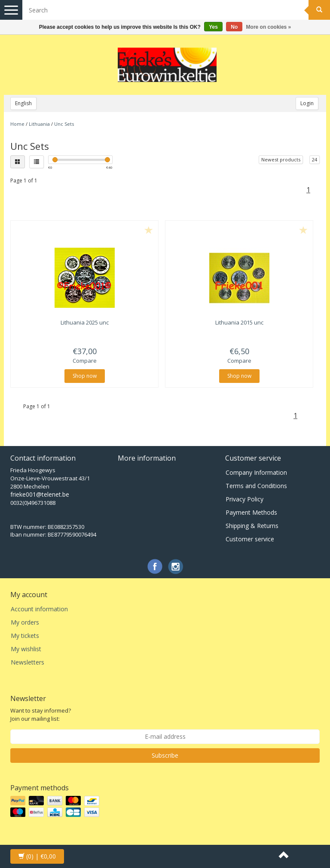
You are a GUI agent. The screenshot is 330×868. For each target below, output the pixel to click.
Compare (85, 361)
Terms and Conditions (256, 486)
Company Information (256, 472)
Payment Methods (251, 512)
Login (307, 103)
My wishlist (26, 649)
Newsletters (27, 662)
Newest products (281, 159)
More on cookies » (269, 27)
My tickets (25, 636)
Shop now (85, 376)
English (23, 103)
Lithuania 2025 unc (85, 322)
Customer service (250, 539)
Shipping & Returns (252, 526)
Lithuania (39, 124)
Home (17, 124)
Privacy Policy (244, 499)
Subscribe (165, 755)
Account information (39, 609)
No (234, 27)
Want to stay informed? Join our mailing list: (41, 715)
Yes (213, 27)
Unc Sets (64, 124)
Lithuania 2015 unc (239, 322)
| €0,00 (37, 856)
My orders (25, 622)
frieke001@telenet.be (40, 494)
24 (315, 159)
